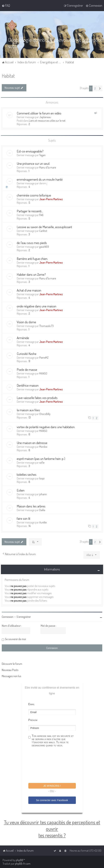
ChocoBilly (45, 414)
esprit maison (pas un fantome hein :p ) (41, 459)
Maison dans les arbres (31, 506)
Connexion (8, 617)
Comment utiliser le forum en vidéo (39, 113)
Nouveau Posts (10, 670)
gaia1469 (44, 247)
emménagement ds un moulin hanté (40, 179)
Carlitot (43, 231)
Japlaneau (45, 117)
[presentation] (55, 765)
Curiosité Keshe (27, 354)
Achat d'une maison (29, 290)
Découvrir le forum (12, 664)
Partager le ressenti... (30, 211)
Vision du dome (26, 322)
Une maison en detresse (32, 443)
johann (43, 494)
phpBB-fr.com (23, 864)
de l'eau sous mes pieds (32, 243)
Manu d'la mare (48, 167)
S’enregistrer (24, 617)
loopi (42, 478)
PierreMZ (44, 358)
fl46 (41, 215)
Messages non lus (12, 676)
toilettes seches (27, 474)
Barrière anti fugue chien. (32, 259)
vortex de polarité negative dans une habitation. (46, 427)
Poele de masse (27, 369)
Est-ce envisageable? (30, 151)
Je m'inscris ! (52, 786)
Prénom (33, 720)
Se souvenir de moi (15, 639)
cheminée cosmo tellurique (34, 195)
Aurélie (43, 522)
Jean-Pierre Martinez (51, 199)
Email (31, 704)
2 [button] (95, 88)
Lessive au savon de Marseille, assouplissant (44, 227)
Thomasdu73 (46, 326)
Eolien (21, 490)
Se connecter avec (52, 800)
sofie (42, 463)
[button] (100, 88)
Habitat (8, 76)
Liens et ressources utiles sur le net (47, 120)
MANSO (43, 373)
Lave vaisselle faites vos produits (37, 398)
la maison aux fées (28, 410)
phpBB (20, 860)
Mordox (43, 447)
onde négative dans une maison (37, 306)
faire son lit (23, 518)
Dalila (42, 510)
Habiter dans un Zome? (31, 274)
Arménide (23, 338)
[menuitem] (6, 5)
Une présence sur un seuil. (33, 163)
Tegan (42, 155)
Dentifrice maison (28, 385)
